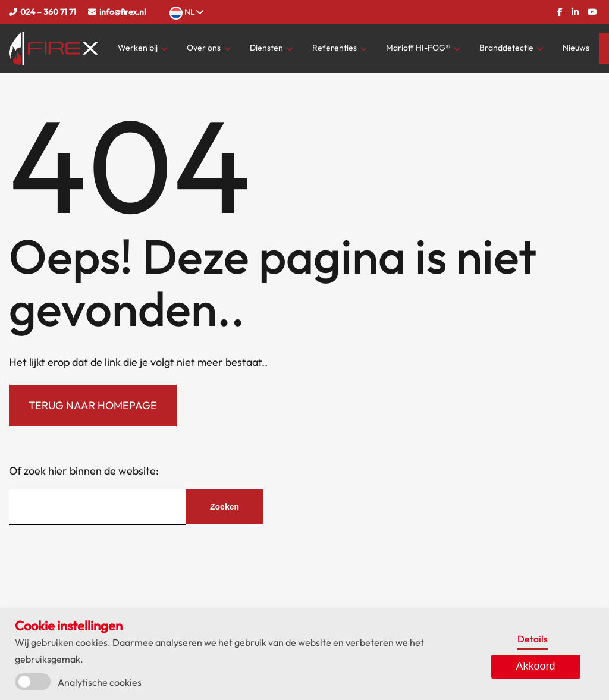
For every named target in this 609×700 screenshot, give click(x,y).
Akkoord (536, 666)
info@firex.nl (123, 12)
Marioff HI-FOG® (418, 48)
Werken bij (138, 48)
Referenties (335, 48)
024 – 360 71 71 (48, 12)
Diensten (266, 48)
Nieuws (576, 48)
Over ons (204, 48)
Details (533, 639)
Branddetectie (506, 48)
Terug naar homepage (93, 405)
